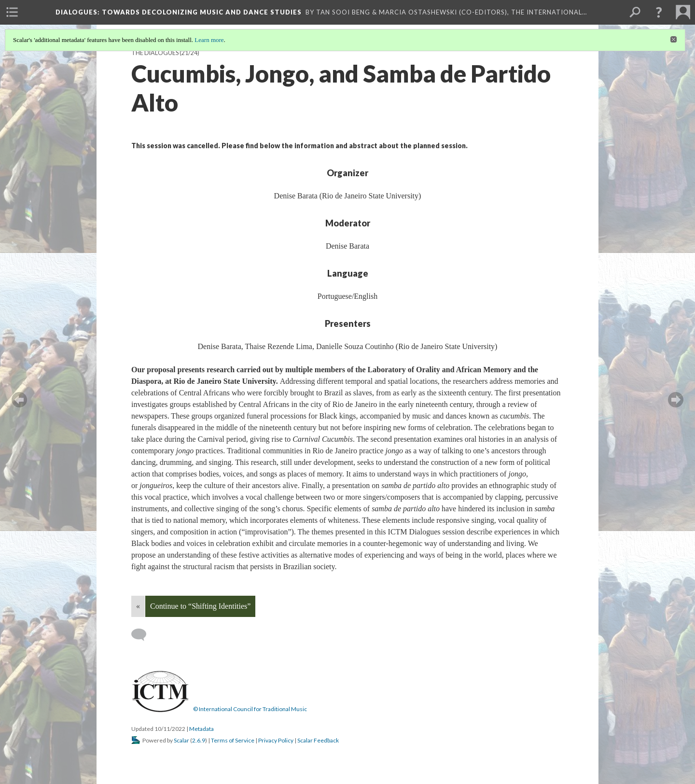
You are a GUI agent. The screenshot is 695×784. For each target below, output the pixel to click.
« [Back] (138, 606)
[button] (659, 12)
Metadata (202, 729)
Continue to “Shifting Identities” (200, 606)
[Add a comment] (143, 635)
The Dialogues (155, 53)
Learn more (209, 40)
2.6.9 (199, 740)
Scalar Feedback (318, 740)
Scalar (181, 740)
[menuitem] (12, 12)
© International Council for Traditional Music (250, 709)
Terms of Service (233, 740)
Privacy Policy (276, 740)
